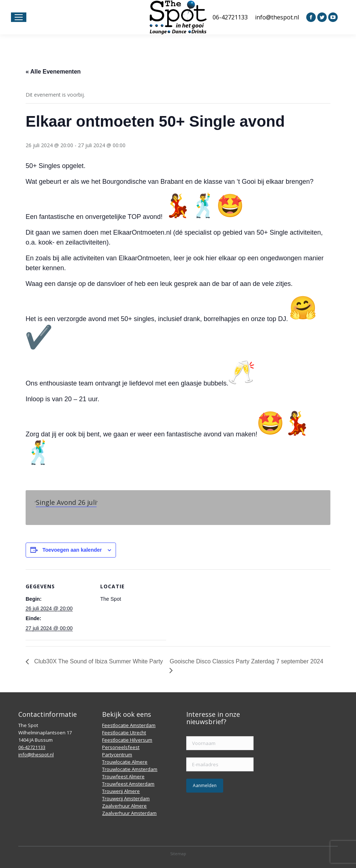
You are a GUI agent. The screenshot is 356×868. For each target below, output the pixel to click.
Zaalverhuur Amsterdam (129, 813)
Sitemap (178, 854)
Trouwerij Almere (121, 791)
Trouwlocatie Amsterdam (130, 769)
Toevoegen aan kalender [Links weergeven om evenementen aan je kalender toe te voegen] (72, 550)
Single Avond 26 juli (66, 502)
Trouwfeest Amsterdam (128, 784)
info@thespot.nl (277, 17)
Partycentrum (117, 755)
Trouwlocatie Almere (125, 762)
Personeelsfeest (121, 747)
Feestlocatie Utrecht (124, 733)
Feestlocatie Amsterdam (129, 725)
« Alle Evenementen (53, 72)
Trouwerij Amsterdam (126, 798)
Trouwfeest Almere (123, 776)
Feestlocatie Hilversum (127, 740)
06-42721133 (230, 17)
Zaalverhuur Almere (124, 806)
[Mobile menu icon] (19, 17)
